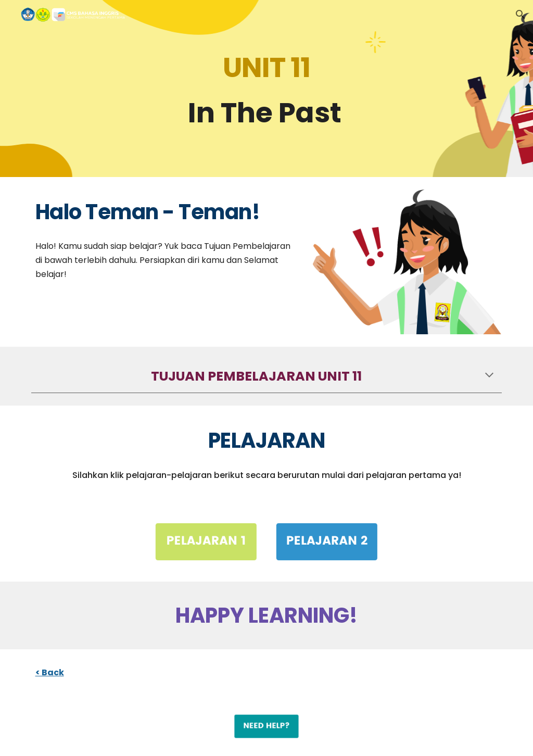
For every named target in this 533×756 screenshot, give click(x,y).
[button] (521, 15)
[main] (267, 89)
